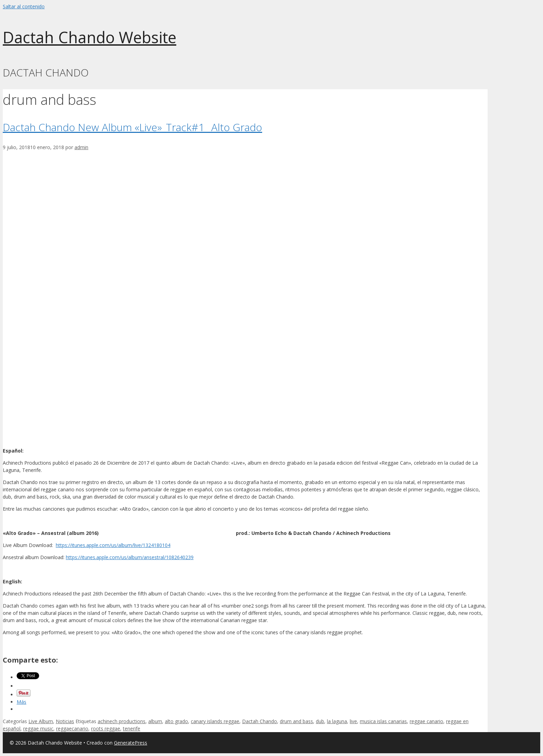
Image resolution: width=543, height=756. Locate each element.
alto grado (176, 721)
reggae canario (426, 721)
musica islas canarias (383, 721)
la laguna (337, 721)
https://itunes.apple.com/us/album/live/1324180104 (113, 545)
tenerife (132, 728)
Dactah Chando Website (90, 37)
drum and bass (296, 721)
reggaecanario (72, 728)
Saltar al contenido (24, 6)
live (353, 721)
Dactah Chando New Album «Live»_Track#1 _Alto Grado (132, 127)
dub (320, 721)
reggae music (38, 728)
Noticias (65, 721)
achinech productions (122, 721)
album (155, 721)
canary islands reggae (215, 721)
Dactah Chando (260, 721)
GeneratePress (131, 743)
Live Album (41, 721)
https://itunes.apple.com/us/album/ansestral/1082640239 (130, 557)
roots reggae (106, 728)
